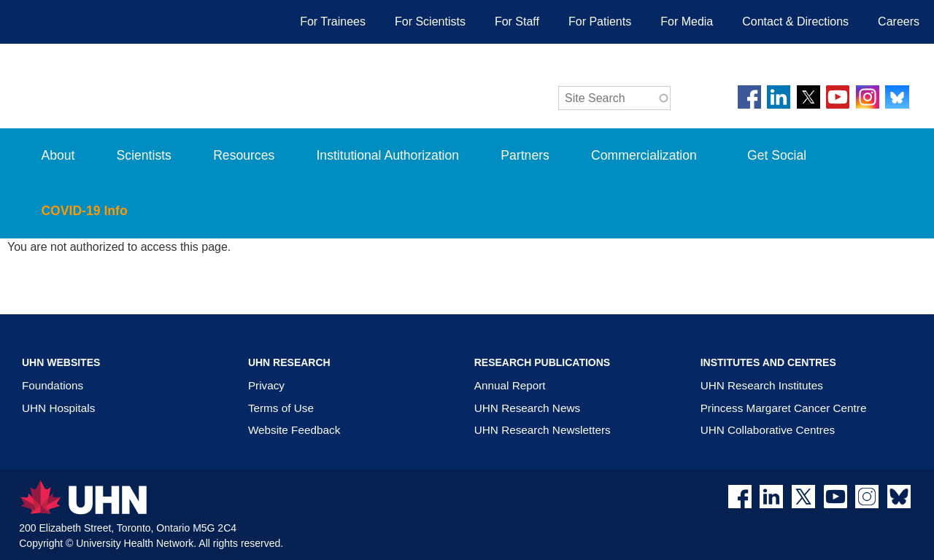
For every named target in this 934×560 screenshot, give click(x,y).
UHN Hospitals (58, 408)
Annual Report (510, 385)
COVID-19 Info (98, 221)
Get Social (777, 155)
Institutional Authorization (387, 155)
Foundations (53, 385)
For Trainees (333, 22)
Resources (244, 155)
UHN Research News (527, 408)
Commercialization (658, 166)
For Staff (517, 22)
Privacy (266, 385)
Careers (899, 22)
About (58, 155)
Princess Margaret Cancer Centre (784, 408)
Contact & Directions (795, 22)
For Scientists (430, 22)
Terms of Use (281, 408)
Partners (525, 155)
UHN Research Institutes (762, 385)
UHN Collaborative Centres (768, 430)
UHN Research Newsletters (543, 430)
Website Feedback (294, 430)
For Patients (600, 22)
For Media (687, 22)
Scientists (144, 155)
